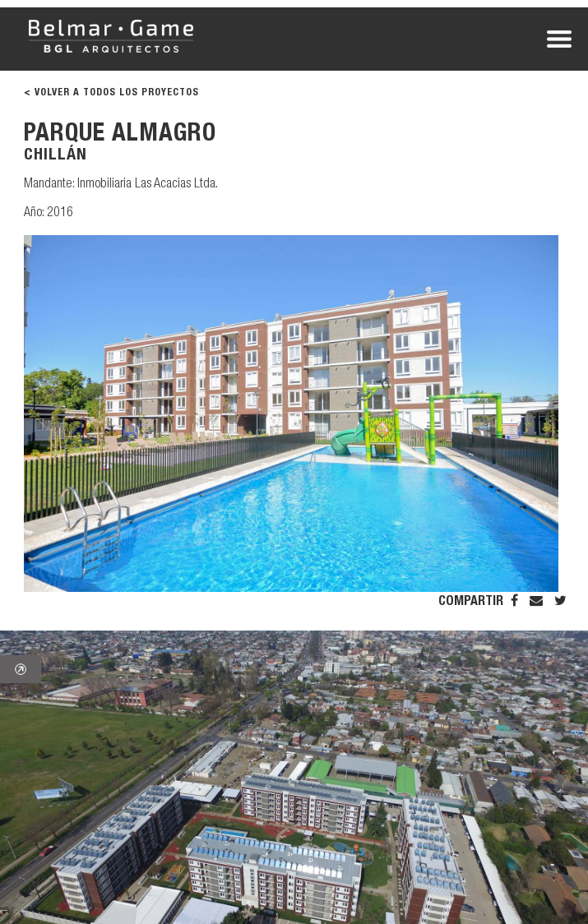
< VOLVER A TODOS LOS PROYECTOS (111, 93)
